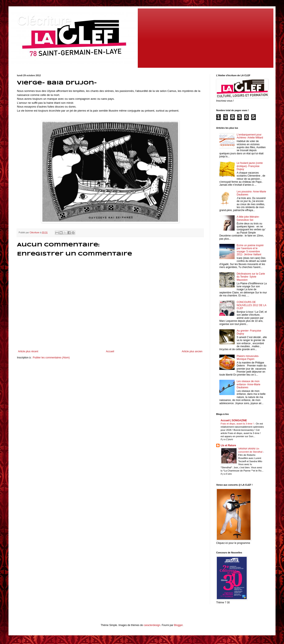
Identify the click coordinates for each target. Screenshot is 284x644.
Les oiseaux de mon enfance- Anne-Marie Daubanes (248, 384)
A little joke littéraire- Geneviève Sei (248, 218)
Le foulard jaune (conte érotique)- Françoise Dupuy (250, 166)
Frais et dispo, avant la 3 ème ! (237, 424)
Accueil (110, 351)
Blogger (178, 625)
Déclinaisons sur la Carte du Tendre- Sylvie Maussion (251, 277)
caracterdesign (152, 625)
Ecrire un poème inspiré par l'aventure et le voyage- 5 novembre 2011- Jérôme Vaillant (250, 250)
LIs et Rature (228, 445)
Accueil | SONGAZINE (234, 420)
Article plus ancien (192, 351)
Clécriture (44, 20)
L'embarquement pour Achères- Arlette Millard (250, 136)
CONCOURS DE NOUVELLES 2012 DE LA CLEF (251, 305)
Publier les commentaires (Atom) (51, 358)
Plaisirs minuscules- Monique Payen (248, 358)
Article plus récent (28, 351)
